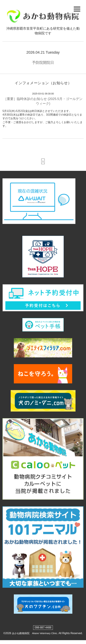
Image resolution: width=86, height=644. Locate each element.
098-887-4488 (43, 628)
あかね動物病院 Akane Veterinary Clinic (36, 633)
